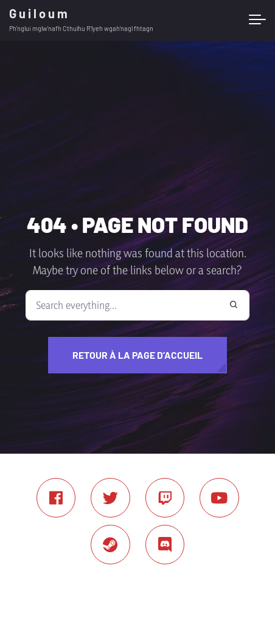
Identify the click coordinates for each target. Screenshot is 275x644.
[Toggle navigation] (257, 20)
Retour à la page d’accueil (137, 355)
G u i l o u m (38, 13)
